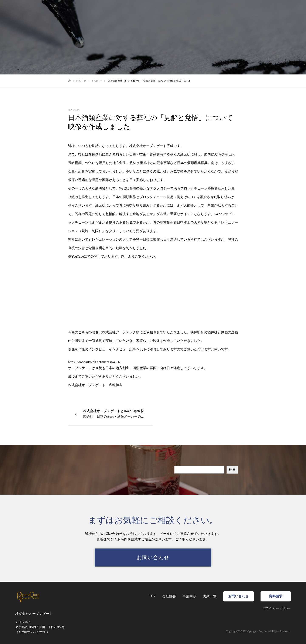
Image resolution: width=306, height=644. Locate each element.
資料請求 (292, 11)
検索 (232, 470)
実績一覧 (239, 11)
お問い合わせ (266, 11)
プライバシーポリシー (277, 608)
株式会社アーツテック (119, 332)
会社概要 (200, 11)
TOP (184, 11)
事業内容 (220, 11)
